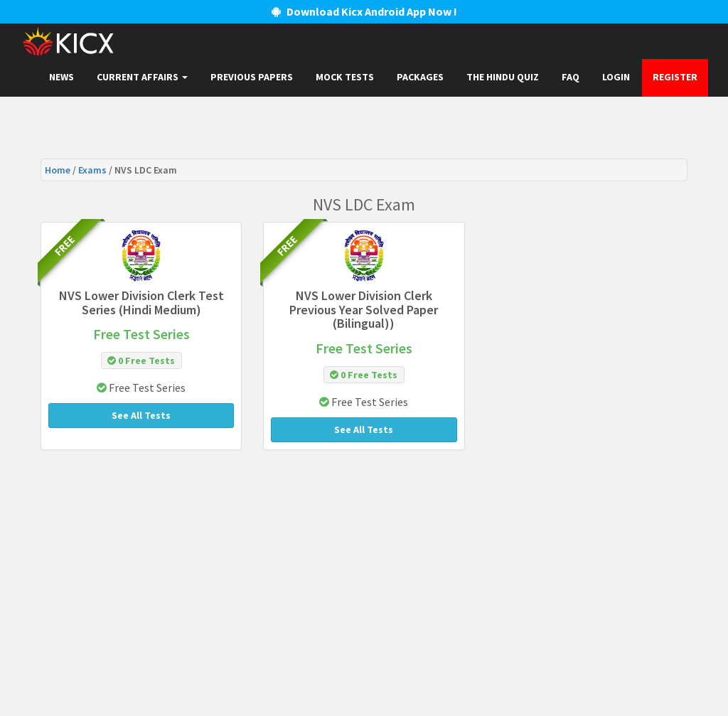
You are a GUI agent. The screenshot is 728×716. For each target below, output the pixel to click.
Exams (93, 170)
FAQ (571, 77)
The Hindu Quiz (503, 77)
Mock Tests (345, 77)
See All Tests (141, 415)
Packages (420, 77)
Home (59, 170)
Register (675, 77)
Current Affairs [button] (142, 77)
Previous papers (252, 77)
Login (616, 77)
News (61, 77)
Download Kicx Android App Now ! (364, 11)
